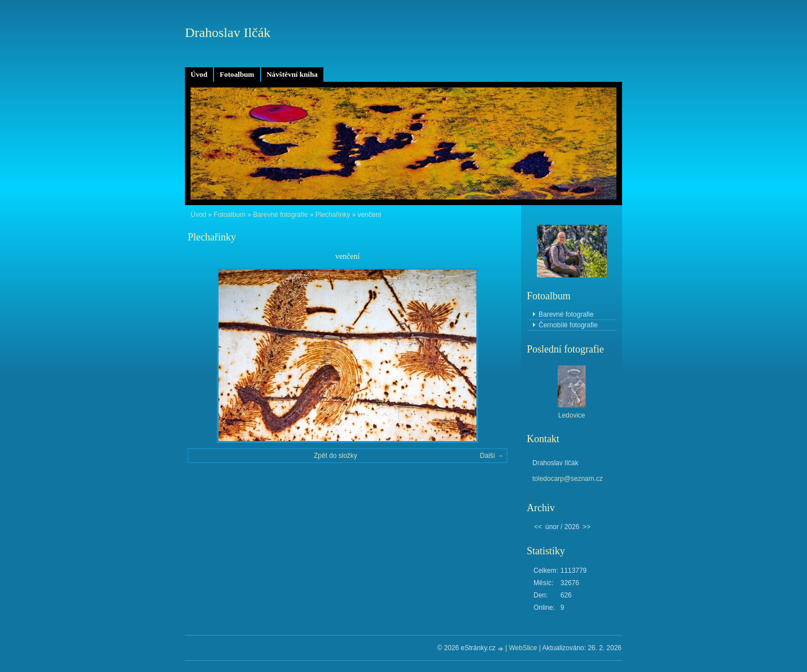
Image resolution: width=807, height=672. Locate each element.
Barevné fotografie (280, 215)
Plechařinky (333, 215)
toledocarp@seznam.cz (568, 479)
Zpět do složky (335, 456)
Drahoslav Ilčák (228, 33)
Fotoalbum (237, 74)
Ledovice (572, 415)
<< (538, 527)
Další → (492, 456)
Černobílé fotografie (568, 325)
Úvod (199, 74)
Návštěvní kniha (292, 74)
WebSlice (523, 648)
